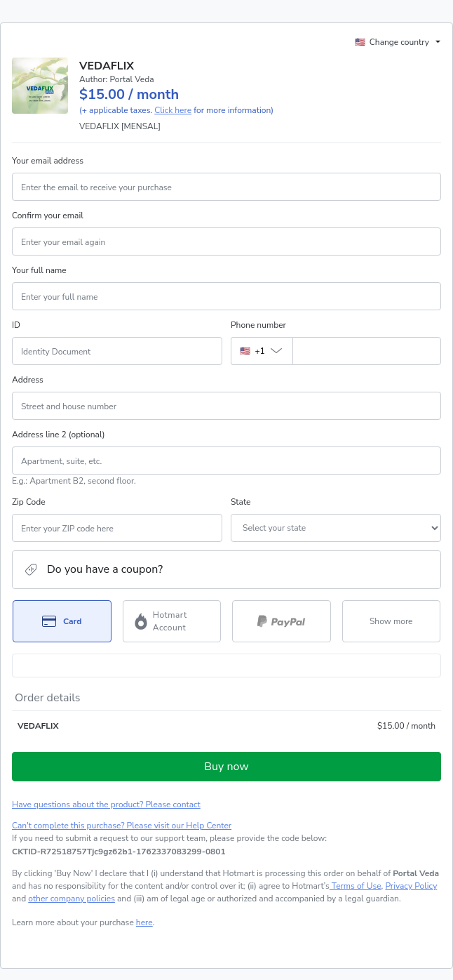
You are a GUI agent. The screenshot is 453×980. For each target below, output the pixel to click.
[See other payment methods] (392, 621)
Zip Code (29, 502)
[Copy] (119, 852)
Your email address (48, 161)
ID (16, 325)
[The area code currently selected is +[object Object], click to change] (262, 351)
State (241, 502)
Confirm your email (48, 216)
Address (28, 380)
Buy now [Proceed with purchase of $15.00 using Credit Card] (226, 767)
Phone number (258, 325)
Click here (173, 110)
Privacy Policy (411, 886)
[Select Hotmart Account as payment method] (172, 621)
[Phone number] (367, 351)
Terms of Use (356, 886)
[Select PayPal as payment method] (282, 621)
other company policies (72, 899)
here (144, 922)
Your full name (39, 270)
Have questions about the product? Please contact (106, 804)
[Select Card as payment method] (62, 621)
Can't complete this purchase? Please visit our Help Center (122, 826)
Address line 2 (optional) (59, 435)
